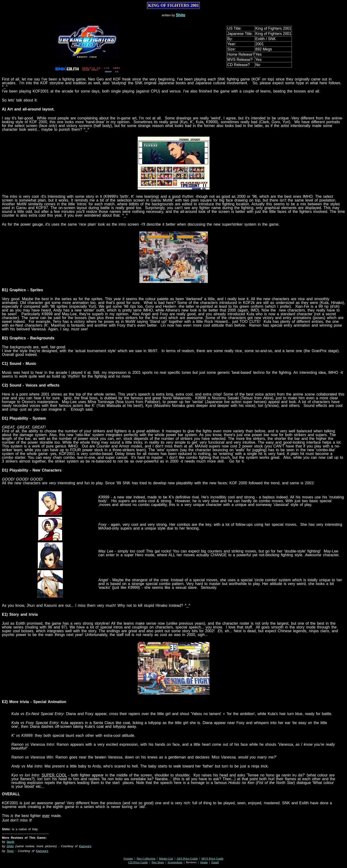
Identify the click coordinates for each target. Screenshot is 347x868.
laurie (10, 842)
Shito (180, 15)
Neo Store (158, 862)
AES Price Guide (187, 858)
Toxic (10, 851)
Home (204, 862)
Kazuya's (85, 846)
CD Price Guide (138, 862)
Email (215, 862)
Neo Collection (146, 858)
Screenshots (175, 862)
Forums (128, 858)
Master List (166, 858)
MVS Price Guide (212, 858)
